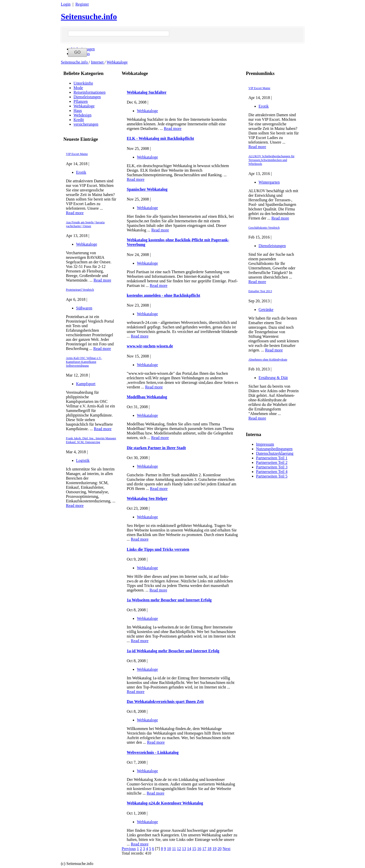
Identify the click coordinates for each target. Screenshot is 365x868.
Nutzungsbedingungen (274, 449)
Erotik (81, 172)
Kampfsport (86, 384)
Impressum (265, 444)
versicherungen (86, 124)
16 (199, 849)
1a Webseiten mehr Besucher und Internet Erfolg (169, 600)
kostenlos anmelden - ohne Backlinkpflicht (163, 295)
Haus (78, 111)
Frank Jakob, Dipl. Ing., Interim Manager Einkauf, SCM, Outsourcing (91, 440)
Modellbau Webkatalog (147, 397)
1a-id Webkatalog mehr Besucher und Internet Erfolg (173, 651)
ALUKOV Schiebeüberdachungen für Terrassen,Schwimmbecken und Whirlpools (271, 160)
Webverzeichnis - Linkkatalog (153, 752)
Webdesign (83, 115)
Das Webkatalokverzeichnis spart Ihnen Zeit (165, 702)
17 (204, 849)
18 (209, 849)
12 (179, 849)
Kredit (79, 120)
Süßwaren (84, 308)
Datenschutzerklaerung (275, 453)
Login (66, 4)
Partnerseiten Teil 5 (272, 476)
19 (214, 849)
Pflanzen (81, 101)
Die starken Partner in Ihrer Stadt (156, 448)
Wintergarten (269, 182)
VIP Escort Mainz (77, 154)
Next (226, 849)
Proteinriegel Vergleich (80, 290)
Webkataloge (117, 62)
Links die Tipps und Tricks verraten (158, 549)
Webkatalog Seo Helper (147, 498)
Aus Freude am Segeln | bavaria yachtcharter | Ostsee (85, 224)
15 (194, 849)
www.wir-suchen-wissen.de (150, 346)
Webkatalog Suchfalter (147, 92)
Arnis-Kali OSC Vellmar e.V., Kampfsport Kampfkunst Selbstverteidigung (84, 362)
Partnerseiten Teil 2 (272, 462)
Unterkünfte (83, 83)
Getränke (266, 310)
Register (82, 4)
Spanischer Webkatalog (147, 189)
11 (174, 849)
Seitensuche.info (89, 16)
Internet (98, 62)
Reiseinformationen (89, 92)
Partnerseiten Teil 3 (272, 467)
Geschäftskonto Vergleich (264, 228)
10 (169, 849)
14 (189, 849)
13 (184, 849)
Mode (78, 88)
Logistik (83, 460)
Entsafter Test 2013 (260, 291)
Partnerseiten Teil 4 (272, 472)
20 (220, 849)
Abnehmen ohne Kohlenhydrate (268, 360)
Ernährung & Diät (273, 378)
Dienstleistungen (87, 97)
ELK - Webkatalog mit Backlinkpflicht (160, 138)
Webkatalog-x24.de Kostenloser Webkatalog (165, 803)
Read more (75, 213)
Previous (129, 849)
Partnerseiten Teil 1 (272, 458)
